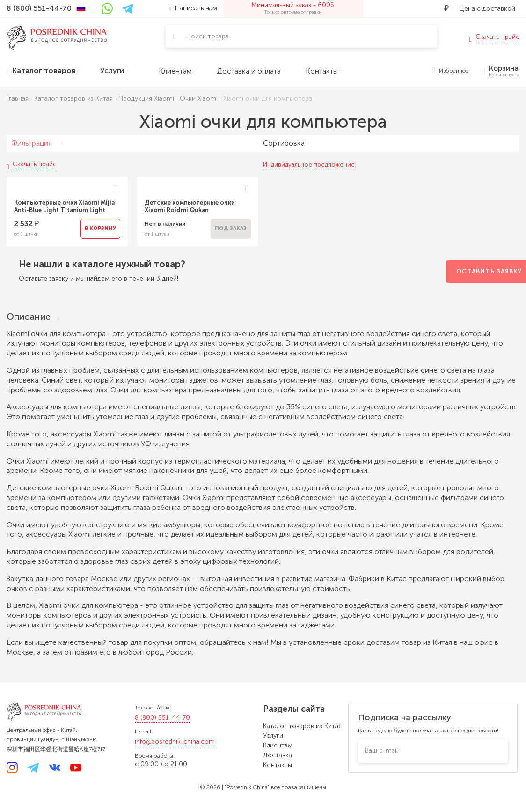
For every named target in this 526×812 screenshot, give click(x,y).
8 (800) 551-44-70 (162, 718)
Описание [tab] (33, 317)
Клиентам (278, 745)
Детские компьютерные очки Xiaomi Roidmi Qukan (190, 206)
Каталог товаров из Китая (302, 726)
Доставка (278, 755)
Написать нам (193, 8)
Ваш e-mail (381, 750)
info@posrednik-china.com (175, 742)
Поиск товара (208, 36)
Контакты (278, 765)
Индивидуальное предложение (309, 165)
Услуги (273, 735)
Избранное (451, 71)
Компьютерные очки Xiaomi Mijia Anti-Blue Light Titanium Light (64, 206)
